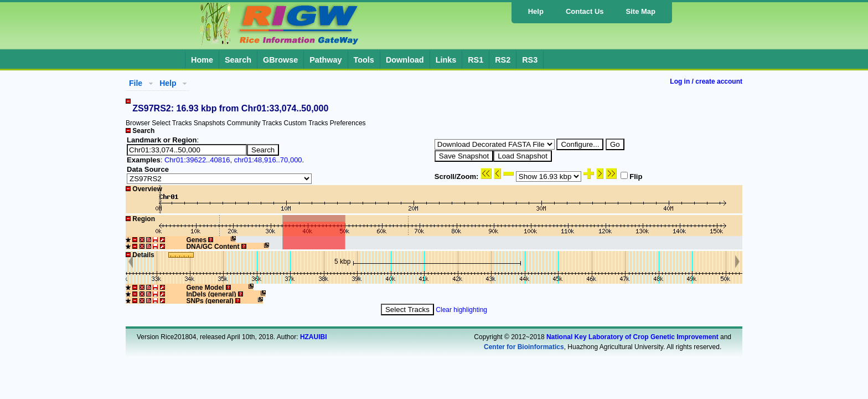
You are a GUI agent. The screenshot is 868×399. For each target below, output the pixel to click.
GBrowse (280, 60)
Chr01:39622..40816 (197, 160)
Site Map (641, 11)
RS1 (476, 60)
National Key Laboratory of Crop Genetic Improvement (632, 337)
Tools (364, 60)
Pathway (325, 60)
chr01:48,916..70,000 (268, 160)
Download (405, 60)
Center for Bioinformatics (524, 347)
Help (536, 11)
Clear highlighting (461, 310)
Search (238, 60)
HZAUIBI (314, 337)
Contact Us (585, 11)
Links (446, 60)
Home (202, 60)
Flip (631, 177)
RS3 (530, 60)
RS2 (503, 60)
